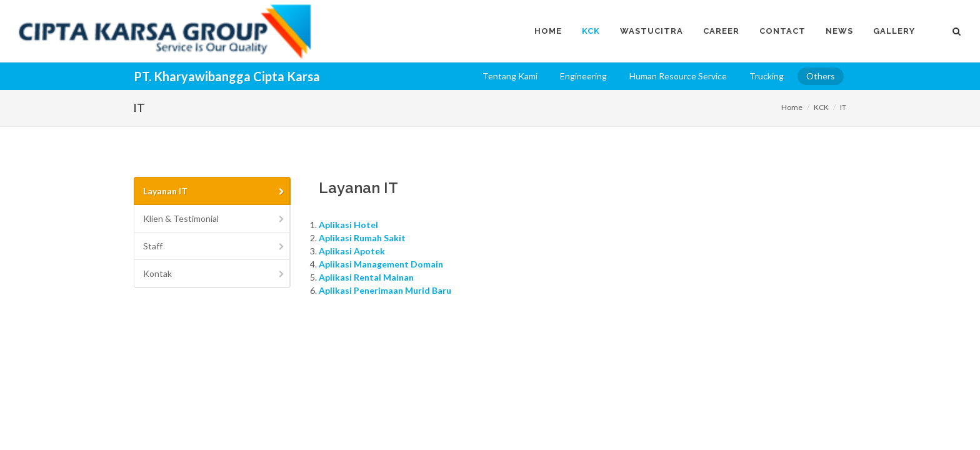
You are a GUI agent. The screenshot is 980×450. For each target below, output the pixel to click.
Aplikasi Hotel (348, 225)
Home (792, 107)
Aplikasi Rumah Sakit (362, 238)
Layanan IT (214, 191)
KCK (821, 107)
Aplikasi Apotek (352, 251)
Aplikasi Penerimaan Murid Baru (385, 290)
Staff (214, 246)
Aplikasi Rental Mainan (366, 277)
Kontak (214, 273)
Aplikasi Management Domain (381, 264)
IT (843, 107)
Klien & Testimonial (214, 218)
